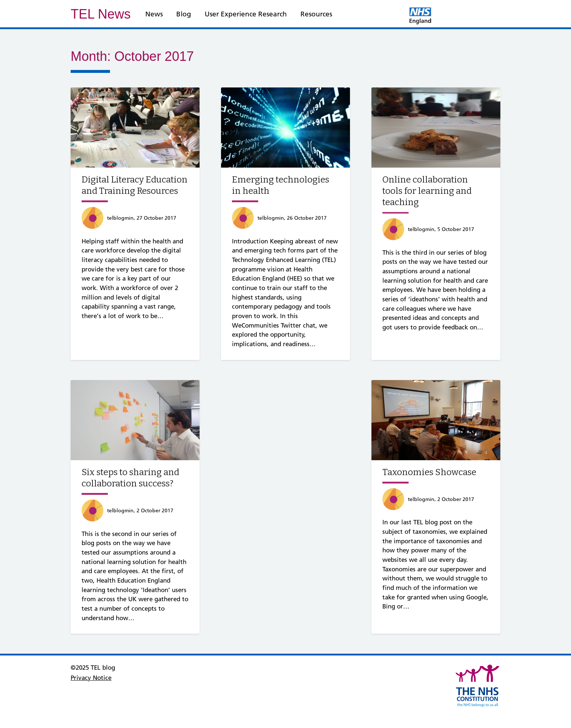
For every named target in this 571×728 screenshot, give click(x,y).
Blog (184, 14)
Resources (316, 14)
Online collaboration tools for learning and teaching (427, 191)
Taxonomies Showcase (429, 472)
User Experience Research (246, 14)
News (154, 14)
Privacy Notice (91, 678)
